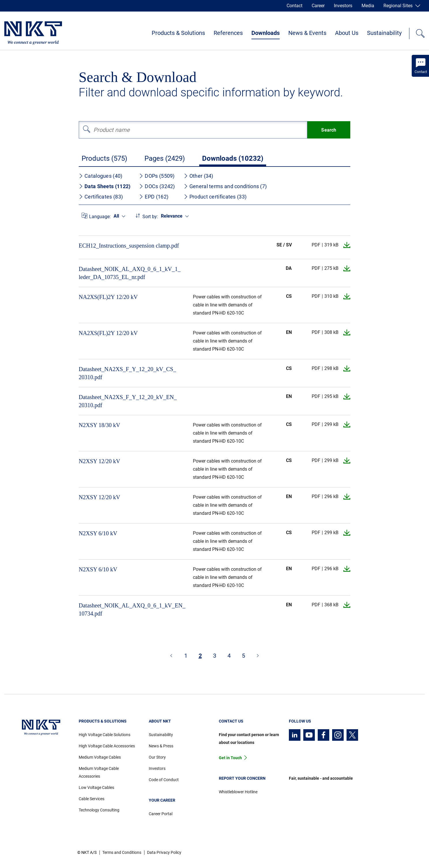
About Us (347, 33)
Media (368, 6)
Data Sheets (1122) (105, 186)
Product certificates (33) (215, 197)
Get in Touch (230, 758)
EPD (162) (154, 197)
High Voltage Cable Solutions (105, 735)
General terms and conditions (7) (225, 186)
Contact (295, 6)
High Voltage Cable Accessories (107, 746)
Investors (343, 6)
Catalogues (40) (101, 176)
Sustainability (384, 33)
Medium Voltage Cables (100, 757)
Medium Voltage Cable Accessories (99, 772)
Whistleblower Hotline (238, 792)
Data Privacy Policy (164, 852)
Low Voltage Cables (96, 787)
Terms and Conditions (122, 852)
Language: (100, 217)
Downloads (266, 33)
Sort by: (150, 217)
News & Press (161, 746)
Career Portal (161, 814)
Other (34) (198, 176)
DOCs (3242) (157, 186)
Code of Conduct (164, 780)
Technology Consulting (99, 810)
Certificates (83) (101, 197)
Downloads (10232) (233, 158)
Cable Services (92, 799)
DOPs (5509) (157, 176)
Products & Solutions (178, 33)
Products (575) (104, 158)
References (228, 33)
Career (318, 6)
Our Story (157, 757)
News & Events (307, 33)
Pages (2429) (165, 158)
